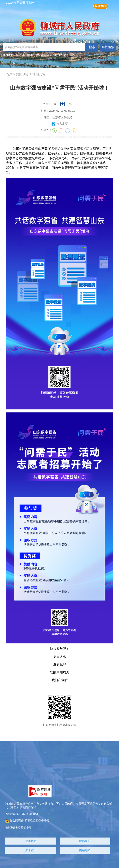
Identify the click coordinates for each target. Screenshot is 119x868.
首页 (9, 74)
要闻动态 (22, 74)
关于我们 (31, 850)
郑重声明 (31, 841)
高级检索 (108, 47)
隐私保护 (85, 841)
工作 (61, 55)
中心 (72, 55)
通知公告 (39, 74)
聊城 (18, 55)
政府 (55, 55)
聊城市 (31, 55)
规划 (38, 55)
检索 (92, 47)
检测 (44, 55)
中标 (49, 55)
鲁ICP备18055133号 (18, 827)
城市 (24, 55)
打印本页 (59, 124)
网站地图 (85, 850)
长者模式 (101, 6)
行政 (66, 55)
